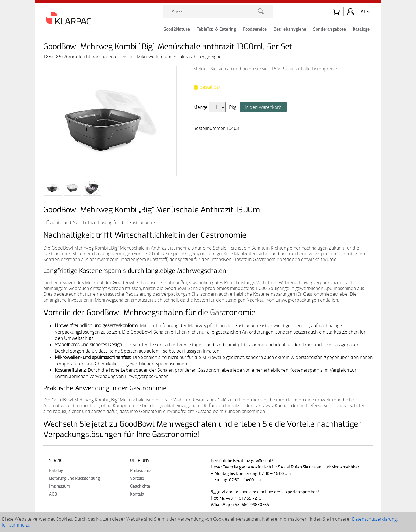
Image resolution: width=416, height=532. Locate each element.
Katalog (56, 470)
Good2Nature (177, 29)
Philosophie (141, 470)
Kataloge (361, 29)
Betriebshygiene (290, 29)
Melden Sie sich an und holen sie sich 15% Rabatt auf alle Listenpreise (265, 69)
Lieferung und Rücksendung (75, 478)
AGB (53, 494)
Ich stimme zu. (17, 525)
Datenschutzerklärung (374, 519)
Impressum (60, 486)
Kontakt (137, 494)
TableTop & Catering (216, 29)
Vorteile (137, 478)
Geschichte (140, 486)
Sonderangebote (329, 29)
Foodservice (255, 29)
